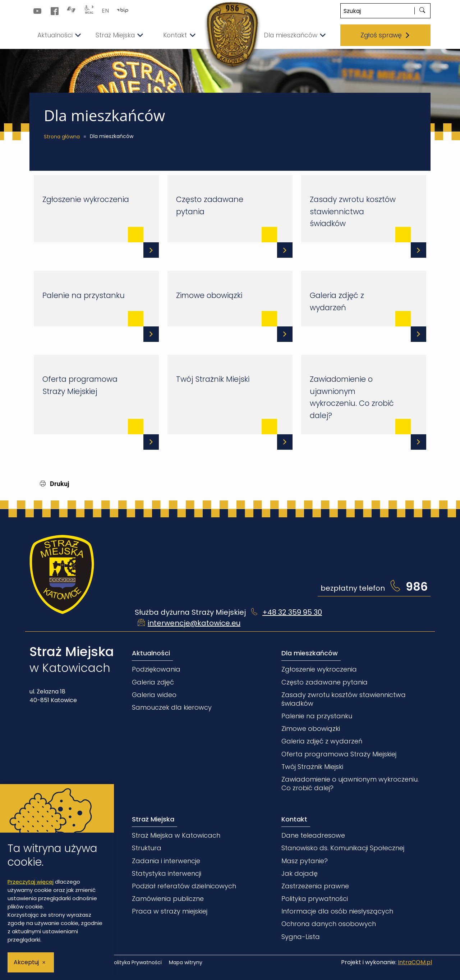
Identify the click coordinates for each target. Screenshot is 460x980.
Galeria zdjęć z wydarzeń (336, 300)
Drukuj (55, 483)
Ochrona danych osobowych (329, 923)
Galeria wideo (154, 694)
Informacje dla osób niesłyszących (337, 910)
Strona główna (62, 137)
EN (105, 11)
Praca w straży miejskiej (170, 910)
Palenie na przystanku (83, 294)
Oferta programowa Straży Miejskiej (79, 384)
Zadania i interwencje (166, 860)
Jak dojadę (300, 872)
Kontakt (294, 818)
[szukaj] (422, 11)
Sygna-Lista (301, 936)
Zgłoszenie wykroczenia (85, 199)
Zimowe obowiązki (208, 294)
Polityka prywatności (315, 897)
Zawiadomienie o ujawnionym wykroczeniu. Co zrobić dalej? (351, 396)
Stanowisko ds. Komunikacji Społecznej (343, 847)
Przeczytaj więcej (31, 882)
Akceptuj (26, 962)
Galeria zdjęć (153, 681)
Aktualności (151, 652)
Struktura (147, 847)
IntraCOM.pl (415, 961)
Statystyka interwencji (167, 872)
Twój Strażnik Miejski (212, 378)
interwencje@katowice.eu (194, 622)
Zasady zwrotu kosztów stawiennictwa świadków (352, 211)
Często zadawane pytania (209, 205)
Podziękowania (156, 668)
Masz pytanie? (305, 860)
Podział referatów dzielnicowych (184, 885)
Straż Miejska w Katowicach (176, 834)
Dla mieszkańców (310, 652)
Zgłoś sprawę (385, 35)
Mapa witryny (186, 961)
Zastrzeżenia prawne (315, 885)
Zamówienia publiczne (168, 897)
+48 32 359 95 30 (292, 611)
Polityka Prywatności (136, 961)
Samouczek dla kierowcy (172, 706)
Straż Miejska (153, 818)
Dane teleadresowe (313, 834)
